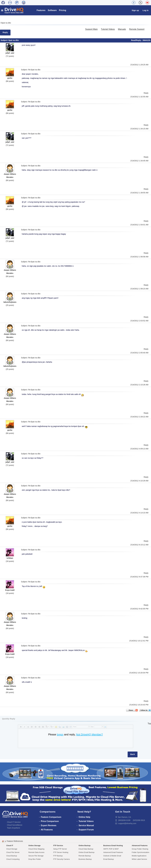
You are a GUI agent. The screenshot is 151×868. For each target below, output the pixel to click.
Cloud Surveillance (15, 825)
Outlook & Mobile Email (112, 856)
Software (52, 10)
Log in (146, 10)
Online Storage (34, 846)
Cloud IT (10, 846)
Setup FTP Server (60, 849)
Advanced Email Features (113, 852)
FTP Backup (58, 856)
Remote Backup (85, 856)
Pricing (63, 10)
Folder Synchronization (141, 852)
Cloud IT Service (14, 822)
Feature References (15, 841)
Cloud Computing (13, 859)
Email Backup (109, 859)
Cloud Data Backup (86, 849)
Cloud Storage (12, 849)
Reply (5, 32)
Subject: (5, 40)
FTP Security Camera (62, 859)
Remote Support (137, 29)
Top (149, 724)
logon (60, 734)
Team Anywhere (14, 828)
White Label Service (139, 859)
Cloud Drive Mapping (36, 849)
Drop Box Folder (35, 859)
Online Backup (84, 846)
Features (41, 10)
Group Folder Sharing (140, 849)
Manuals (122, 29)
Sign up (135, 10)
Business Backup (85, 859)
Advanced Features (140, 846)
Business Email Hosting (113, 846)
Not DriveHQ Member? (89, 734)
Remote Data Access (36, 852)
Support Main (91, 29)
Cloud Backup (12, 856)
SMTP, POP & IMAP (111, 849)
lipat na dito (6, 23)
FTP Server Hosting (61, 852)
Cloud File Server (13, 852)
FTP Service (58, 846)
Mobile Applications (139, 856)
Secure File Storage (36, 856)
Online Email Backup (86, 852)
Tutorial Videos (108, 29)
